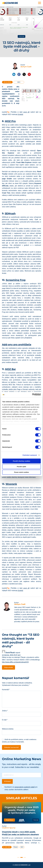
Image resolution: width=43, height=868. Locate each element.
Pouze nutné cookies (21, 472)
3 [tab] (25, 857)
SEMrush (10, 213)
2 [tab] (22, 857)
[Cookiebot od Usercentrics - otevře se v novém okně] (32, 395)
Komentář (6, 690)
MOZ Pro (10, 121)
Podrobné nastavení (30, 455)
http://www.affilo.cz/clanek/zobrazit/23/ (15, 662)
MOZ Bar (10, 369)
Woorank (11, 484)
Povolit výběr (21, 467)
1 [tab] (18, 857)
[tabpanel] (21, 826)
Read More (9, 820)
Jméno (5, 711)
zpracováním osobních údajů (25, 787)
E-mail (5, 720)
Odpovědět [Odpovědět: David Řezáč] (9, 667)
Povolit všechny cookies (21, 461)
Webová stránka (8, 729)
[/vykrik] (20, 114)
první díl (26, 112)
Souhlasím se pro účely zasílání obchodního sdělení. (21, 788)
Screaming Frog (16, 280)
